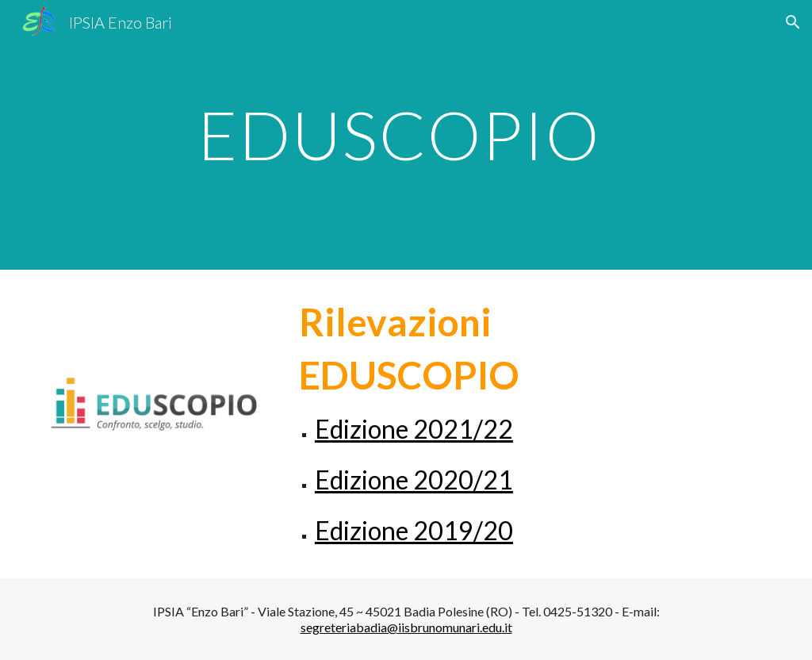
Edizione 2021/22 (414, 429)
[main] (406, 134)
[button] (793, 22)
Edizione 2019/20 (414, 530)
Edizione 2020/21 (414, 480)
